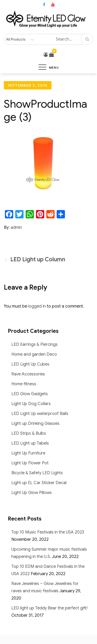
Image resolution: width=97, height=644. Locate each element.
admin (16, 227)
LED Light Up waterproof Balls (40, 414)
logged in (37, 306)
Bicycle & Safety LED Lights (37, 473)
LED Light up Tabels (30, 443)
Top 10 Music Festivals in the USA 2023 (48, 532)
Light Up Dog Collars (31, 404)
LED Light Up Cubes (30, 364)
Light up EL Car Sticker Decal (39, 483)
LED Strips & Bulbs (29, 433)
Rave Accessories (28, 374)
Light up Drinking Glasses (35, 424)
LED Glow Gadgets (30, 394)
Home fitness (24, 384)
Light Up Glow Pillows (32, 493)
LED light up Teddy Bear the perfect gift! (49, 608)
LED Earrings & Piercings (35, 344)
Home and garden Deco (34, 354)
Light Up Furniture (28, 453)
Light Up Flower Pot (30, 463)
